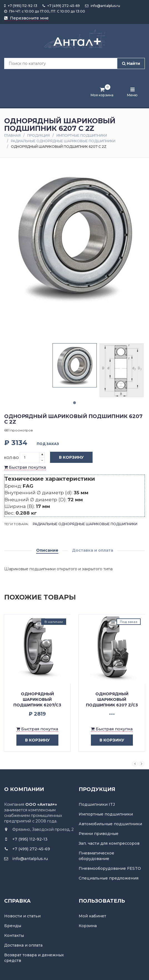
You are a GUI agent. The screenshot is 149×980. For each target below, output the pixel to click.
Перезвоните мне (26, 18)
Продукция (39, 135)
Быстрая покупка (25, 467)
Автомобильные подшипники (110, 824)
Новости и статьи (22, 916)
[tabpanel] (75, 365)
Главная (12, 135)
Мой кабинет (92, 916)
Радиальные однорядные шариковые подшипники (63, 141)
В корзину (67, 458)
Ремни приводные (99, 834)
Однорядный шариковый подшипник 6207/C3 (37, 699)
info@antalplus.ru (103, 6)
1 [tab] (74, 403)
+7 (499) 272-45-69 (61, 6)
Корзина (88, 926)
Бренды (13, 926)
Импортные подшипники (82, 135)
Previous (135, 764)
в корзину (33, 740)
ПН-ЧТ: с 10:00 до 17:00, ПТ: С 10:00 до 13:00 (45, 11)
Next (141, 764)
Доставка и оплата (93, 550)
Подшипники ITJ (97, 804)
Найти (131, 63)
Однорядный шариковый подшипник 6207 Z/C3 (112, 699)
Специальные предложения (109, 878)
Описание (47, 550)
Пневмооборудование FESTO (110, 868)
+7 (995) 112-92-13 (21, 6)
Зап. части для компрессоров (109, 843)
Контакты (14, 935)
